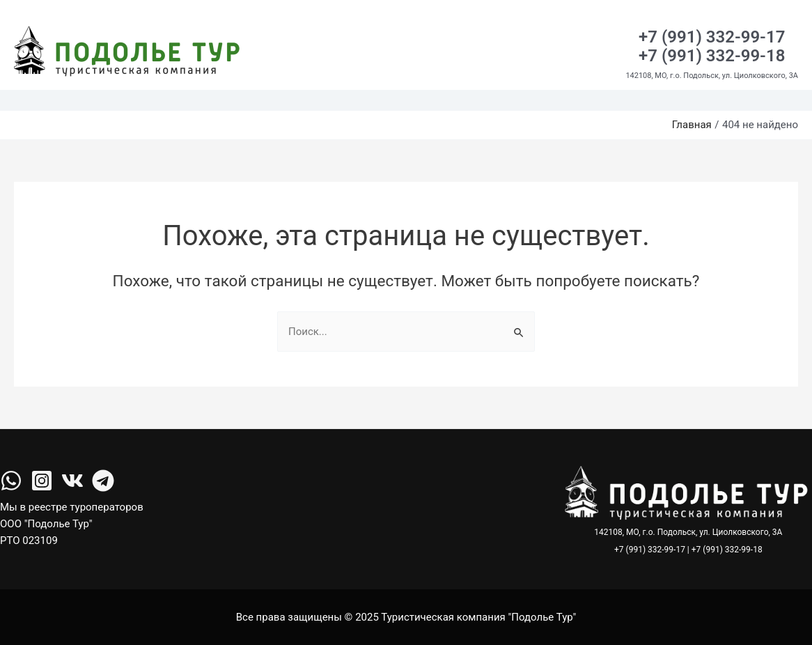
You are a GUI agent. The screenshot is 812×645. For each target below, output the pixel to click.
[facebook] (11, 481)
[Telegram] (103, 481)
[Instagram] (42, 481)
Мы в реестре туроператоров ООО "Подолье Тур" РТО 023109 (72, 524)
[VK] (72, 481)
